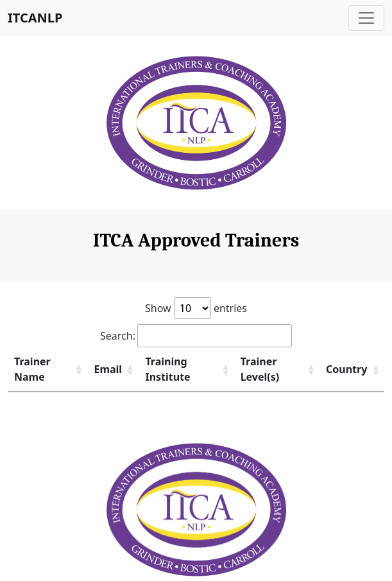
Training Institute (167, 369)
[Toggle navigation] (366, 18)
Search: (196, 336)
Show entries (196, 308)
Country (346, 369)
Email (108, 369)
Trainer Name (32, 369)
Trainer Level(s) (260, 369)
